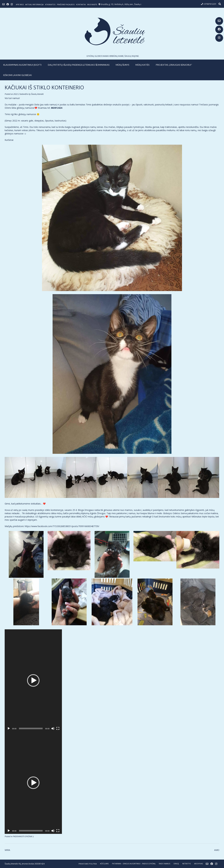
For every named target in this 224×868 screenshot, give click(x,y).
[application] (33, 680)
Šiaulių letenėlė (37, 94)
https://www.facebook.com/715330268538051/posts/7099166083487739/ (62, 526)
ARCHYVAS (198, 864)
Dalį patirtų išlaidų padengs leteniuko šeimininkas (79, 65)
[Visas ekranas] (58, 728)
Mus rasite (92, 4)
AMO (217, 850)
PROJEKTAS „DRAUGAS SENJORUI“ (174, 65)
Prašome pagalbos (66, 4)
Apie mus (20, 4)
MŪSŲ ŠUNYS (122, 65)
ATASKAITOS (50, 4)
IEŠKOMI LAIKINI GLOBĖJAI (17, 75)
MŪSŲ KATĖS (142, 65)
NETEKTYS (187, 864)
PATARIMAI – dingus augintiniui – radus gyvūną (134, 864)
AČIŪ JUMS (104, 864)
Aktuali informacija (34, 4)
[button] (33, 680)
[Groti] (9, 728)
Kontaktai (81, 4)
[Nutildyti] (53, 728)
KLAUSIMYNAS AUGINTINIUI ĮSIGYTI (22, 65)
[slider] (31, 728)
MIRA (7, 850)
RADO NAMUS (164, 864)
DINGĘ (176, 864)
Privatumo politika (88, 864)
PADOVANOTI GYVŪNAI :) (23, 836)
